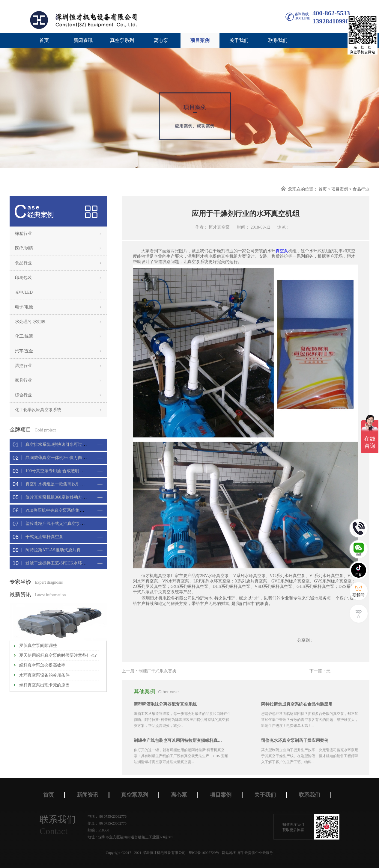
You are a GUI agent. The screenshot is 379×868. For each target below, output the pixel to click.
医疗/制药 (24, 248)
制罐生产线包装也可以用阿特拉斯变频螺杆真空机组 (179, 741)
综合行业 (23, 395)
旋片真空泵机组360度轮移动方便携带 (60, 497)
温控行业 (23, 366)
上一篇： (170, 671)
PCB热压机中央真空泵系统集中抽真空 (61, 510)
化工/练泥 (24, 336)
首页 (44, 40)
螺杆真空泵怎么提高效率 (42, 665)
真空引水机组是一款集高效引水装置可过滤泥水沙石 (74, 484)
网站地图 (228, 853)
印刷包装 (23, 278)
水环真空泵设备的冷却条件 (44, 675)
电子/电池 (24, 307)
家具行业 (23, 380)
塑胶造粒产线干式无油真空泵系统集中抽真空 (67, 524)
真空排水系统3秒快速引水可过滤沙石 (60, 444)
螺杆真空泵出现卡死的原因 (44, 685)
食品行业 (361, 189)
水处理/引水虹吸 (30, 322)
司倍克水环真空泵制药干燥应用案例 (295, 741)
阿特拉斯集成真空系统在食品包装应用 (297, 704)
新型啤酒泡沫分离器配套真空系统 (165, 704)
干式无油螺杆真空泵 (44, 537)
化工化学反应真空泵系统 (38, 410)
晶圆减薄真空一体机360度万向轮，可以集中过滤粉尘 (75, 458)
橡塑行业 (23, 234)
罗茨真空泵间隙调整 (38, 646)
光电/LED (24, 292)
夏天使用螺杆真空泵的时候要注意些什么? (58, 655)
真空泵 (282, 251)
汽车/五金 (24, 351)
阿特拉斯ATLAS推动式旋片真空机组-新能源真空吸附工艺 (79, 550)
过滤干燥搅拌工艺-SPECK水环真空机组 (62, 563)
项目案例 (340, 189)
